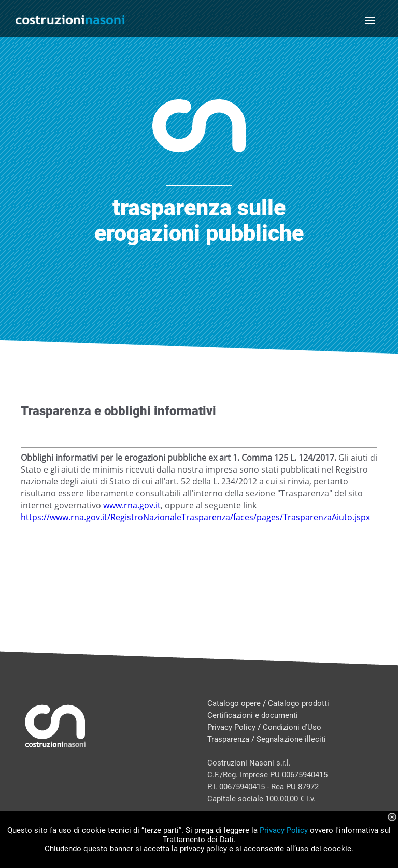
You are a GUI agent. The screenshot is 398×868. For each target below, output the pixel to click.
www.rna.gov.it (132, 505)
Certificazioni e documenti (253, 715)
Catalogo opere (234, 703)
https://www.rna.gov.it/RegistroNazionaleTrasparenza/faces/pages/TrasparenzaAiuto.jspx (195, 517)
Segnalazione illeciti (291, 739)
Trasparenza (228, 739)
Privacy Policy (231, 727)
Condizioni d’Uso (292, 727)
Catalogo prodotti (298, 703)
